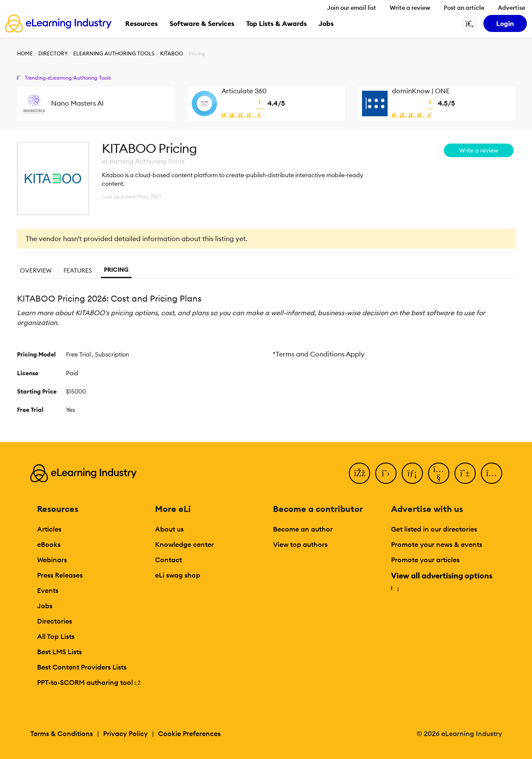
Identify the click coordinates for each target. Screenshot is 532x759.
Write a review (410, 8)
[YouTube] (439, 473)
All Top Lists (56, 636)
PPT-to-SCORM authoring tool (89, 682)
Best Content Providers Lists (82, 667)
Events (48, 590)
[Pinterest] (465, 473)
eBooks (49, 544)
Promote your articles (425, 560)
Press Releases (60, 575)
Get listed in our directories (434, 529)
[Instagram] (492, 473)
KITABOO (172, 53)
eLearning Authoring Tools (114, 53)
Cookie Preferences (189, 733)
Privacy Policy (125, 733)
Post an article (464, 8)
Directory (53, 53)
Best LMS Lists (59, 652)
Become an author (303, 529)
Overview (36, 270)
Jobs (45, 606)
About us (169, 529)
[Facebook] (359, 473)
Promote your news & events (437, 544)
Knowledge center (184, 544)
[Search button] (470, 23)
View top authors (300, 544)
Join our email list (352, 8)
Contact (168, 560)
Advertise (512, 8)
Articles (49, 529)
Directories (55, 621)
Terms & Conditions (62, 733)
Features (78, 270)
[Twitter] (386, 473)
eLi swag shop (178, 575)
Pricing (116, 270)
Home (25, 53)
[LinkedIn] (412, 473)
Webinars (52, 560)
